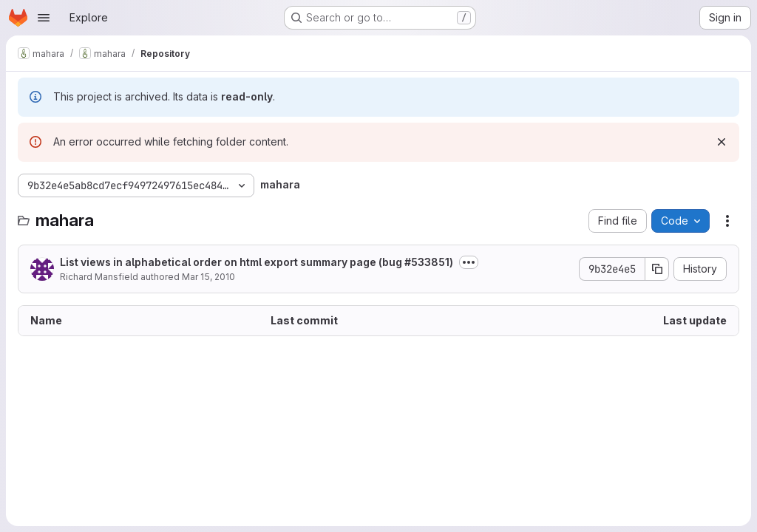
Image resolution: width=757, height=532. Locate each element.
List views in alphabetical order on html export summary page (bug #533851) (257, 262)
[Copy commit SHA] (657, 269)
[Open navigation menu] (44, 18)
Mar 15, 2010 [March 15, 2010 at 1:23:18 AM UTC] (208, 277)
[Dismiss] (722, 142)
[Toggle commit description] (469, 262)
